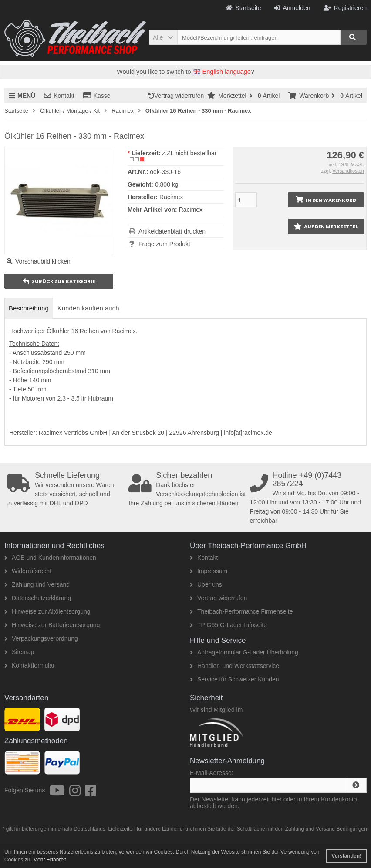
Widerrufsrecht (28, 571)
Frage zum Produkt (164, 244)
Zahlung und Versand (37, 584)
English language (222, 72)
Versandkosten (348, 171)
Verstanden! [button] (346, 856)
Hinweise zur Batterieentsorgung (52, 625)
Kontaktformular (30, 665)
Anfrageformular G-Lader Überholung (244, 652)
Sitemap (19, 652)
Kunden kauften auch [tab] (88, 308)
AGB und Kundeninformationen (50, 558)
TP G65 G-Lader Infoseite (228, 625)
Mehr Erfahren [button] (50, 860)
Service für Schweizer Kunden (234, 679)
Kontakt (59, 96)
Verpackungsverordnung (41, 638)
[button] (163, 37)
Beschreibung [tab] (29, 308)
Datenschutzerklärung (38, 598)
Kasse (97, 96)
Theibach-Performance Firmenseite (241, 611)
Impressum (209, 571)
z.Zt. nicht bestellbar (189, 153)
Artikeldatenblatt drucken (172, 231)
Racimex (191, 210)
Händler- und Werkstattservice (234, 666)
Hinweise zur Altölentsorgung (47, 611)
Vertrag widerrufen (178, 96)
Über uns (206, 584)
